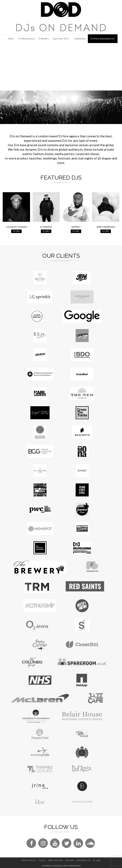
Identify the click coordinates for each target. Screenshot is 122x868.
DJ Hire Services (26, 39)
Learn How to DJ (61, 39)
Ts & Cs (42, 860)
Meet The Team (55, 860)
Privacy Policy (29, 860)
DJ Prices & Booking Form (103, 39)
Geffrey (76, 227)
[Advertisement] (61, 67)
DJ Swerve (46, 227)
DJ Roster (43, 39)
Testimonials (80, 39)
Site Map (70, 860)
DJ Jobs (97, 860)
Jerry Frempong (106, 227)
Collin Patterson (16, 227)
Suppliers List (83, 860)
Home (11, 39)
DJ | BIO (16, 231)
